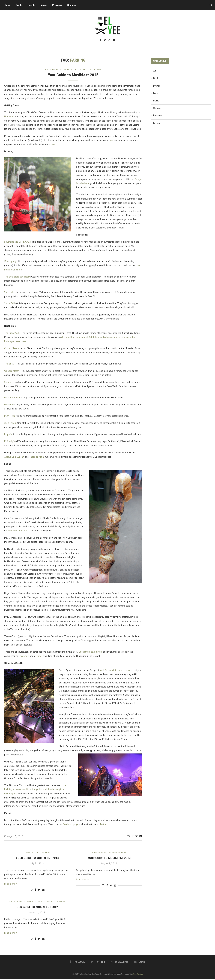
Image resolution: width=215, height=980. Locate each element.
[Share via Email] (141, 836)
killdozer (9, 117)
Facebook (24, 656)
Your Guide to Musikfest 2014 (37, 858)
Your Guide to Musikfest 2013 (109, 858)
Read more (11, 884)
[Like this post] (129, 836)
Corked (8, 382)
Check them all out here (91, 652)
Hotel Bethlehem (13, 398)
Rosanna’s (9, 405)
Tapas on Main (36, 457)
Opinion (73, 5)
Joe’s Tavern (10, 423)
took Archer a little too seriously (115, 670)
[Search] (210, 5)
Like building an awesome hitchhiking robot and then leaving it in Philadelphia (35, 790)
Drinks (20, 5)
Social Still (10, 304)
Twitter (39, 656)
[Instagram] (109, 40)
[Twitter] (105, 40)
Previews (58, 5)
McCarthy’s (10, 442)
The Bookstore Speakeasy (17, 277)
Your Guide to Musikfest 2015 (73, 75)
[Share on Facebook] (133, 836)
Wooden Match (12, 371)
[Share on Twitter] (137, 836)
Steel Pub (9, 292)
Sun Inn (20, 457)
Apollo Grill (10, 457)
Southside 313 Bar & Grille (17, 242)
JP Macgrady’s (11, 262)
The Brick (9, 364)
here (111, 141)
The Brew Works (12, 333)
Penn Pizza (10, 416)
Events (33, 5)
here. (53, 145)
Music (45, 5)
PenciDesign (138, 975)
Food (9, 5)
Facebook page (70, 825)
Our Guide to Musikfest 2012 (37, 908)
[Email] (114, 40)
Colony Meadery (12, 349)
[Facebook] (101, 40)
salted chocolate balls (17, 531)
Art (155, 71)
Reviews (157, 123)
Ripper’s (8, 435)
